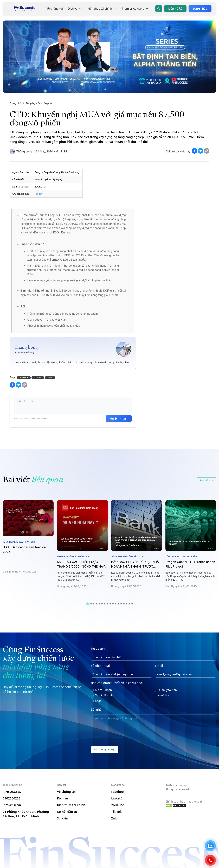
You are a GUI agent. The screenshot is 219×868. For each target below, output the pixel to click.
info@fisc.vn (12, 805)
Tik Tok (116, 812)
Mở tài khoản (103, 689)
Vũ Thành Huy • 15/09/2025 (20, 570)
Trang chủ (15, 103)
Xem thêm (206, 479)
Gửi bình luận (119, 419)
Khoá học (164, 694)
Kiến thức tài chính (102, 10)
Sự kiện (63, 818)
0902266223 (12, 798)
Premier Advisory (135, 10)
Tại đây (38, 194)
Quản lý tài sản (167, 689)
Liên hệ (174, 10)
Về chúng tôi (54, 10)
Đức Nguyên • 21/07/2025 (181, 585)
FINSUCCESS (12, 792)
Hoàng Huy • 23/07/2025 (126, 585)
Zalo (114, 818)
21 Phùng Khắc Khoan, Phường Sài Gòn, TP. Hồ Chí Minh (26, 814)
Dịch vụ (75, 10)
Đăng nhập (199, 10)
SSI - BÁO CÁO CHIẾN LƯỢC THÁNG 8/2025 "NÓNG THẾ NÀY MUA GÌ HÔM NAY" (81, 565)
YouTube (118, 805)
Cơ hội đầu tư (67, 812)
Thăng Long (24, 151)
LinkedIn (118, 798)
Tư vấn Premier (105, 694)
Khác (98, 700)
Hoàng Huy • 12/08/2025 (72, 585)
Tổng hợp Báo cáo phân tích (42, 103)
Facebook (118, 792)
